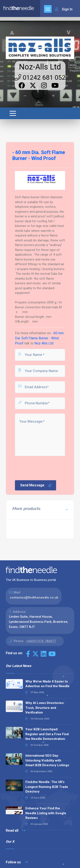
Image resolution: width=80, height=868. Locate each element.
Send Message (36, 485)
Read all (15, 830)
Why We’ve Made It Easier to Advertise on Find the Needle (47, 684)
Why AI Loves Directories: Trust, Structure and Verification (45, 708)
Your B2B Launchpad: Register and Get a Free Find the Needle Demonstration (47, 734)
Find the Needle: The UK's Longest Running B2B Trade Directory (47, 787)
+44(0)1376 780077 (41, 641)
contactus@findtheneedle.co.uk (34, 598)
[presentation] (47, 468)
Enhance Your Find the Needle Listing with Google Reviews (46, 813)
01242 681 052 (40, 77)
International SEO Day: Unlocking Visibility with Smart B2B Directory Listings (47, 760)
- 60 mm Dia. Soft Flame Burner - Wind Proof (39, 338)
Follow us (17, 862)
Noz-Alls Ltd (40, 67)
